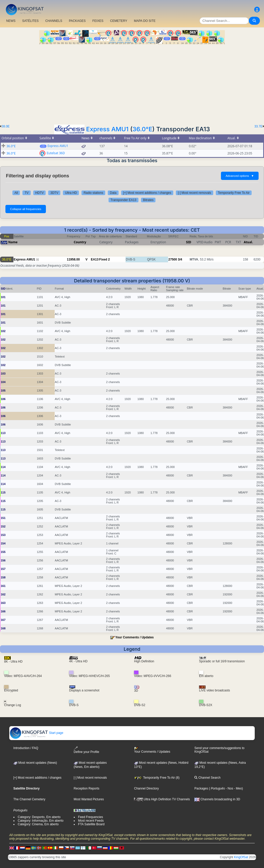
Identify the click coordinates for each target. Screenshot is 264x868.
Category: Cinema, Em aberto (38, 824)
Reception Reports (86, 788)
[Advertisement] (132, 83)
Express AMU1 (107, 129)
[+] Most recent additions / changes (147, 193)
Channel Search (207, 778)
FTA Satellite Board (91, 824)
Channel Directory (146, 788)
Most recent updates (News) (35, 763)
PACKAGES (77, 21)
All (16, 193)
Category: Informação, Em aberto (41, 821)
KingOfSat (241, 857)
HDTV (40, 193)
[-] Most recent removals (195, 193)
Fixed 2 (104, 259)
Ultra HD (71, 193)
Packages (201, 788)
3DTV (54, 193)
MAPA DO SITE (145, 21)
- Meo (237, 788)
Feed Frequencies (91, 817)
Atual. (248, 242)
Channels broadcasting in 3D (217, 799)
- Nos (229, 788)
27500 (173, 259)
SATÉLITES (30, 21)
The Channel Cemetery (29, 799)
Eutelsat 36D (56, 153)
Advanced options (240, 176)
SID (188, 242)
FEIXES (98, 21)
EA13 (95, 259)
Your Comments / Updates (134, 637)
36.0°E (142, 129)
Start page (36, 733)
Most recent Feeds (91, 821)
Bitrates (148, 200)
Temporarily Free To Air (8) (157, 778)
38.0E (6, 126)
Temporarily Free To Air (234, 193)
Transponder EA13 (123, 200)
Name (13, 242)
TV (26, 193)
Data (113, 193)
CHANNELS (54, 21)
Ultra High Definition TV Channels (162, 799)
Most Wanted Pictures (89, 799)
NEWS (11, 21)
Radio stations (93, 193)
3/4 (180, 259)
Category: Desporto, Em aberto (39, 817)
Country (80, 242)
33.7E (258, 126)
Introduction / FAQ (26, 748)
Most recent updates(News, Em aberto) (90, 765)
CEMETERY (119, 21)
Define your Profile (86, 750)
